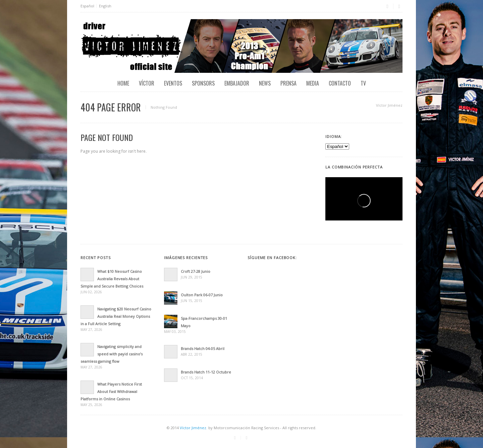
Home (123, 83)
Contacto (340, 83)
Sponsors (203, 83)
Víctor (147, 83)
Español (87, 6)
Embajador (237, 83)
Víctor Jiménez (389, 105)
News (265, 83)
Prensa (288, 83)
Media (313, 83)
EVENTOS (173, 83)
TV (363, 83)
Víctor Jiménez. (194, 428)
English (105, 6)
